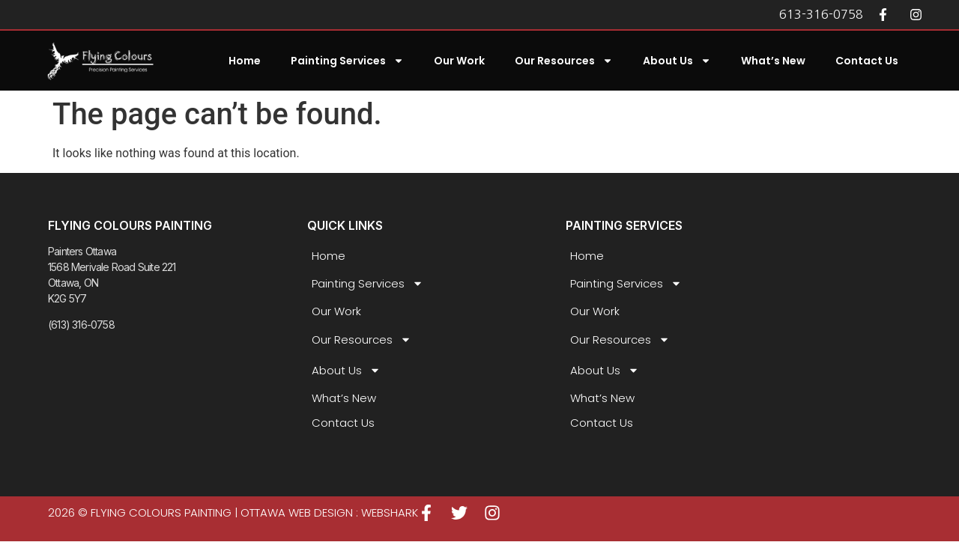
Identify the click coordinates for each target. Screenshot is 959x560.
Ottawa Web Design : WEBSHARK (329, 512)
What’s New (773, 61)
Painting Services (347, 61)
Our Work (459, 61)
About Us (677, 61)
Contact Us (867, 61)
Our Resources (564, 61)
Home (245, 61)
